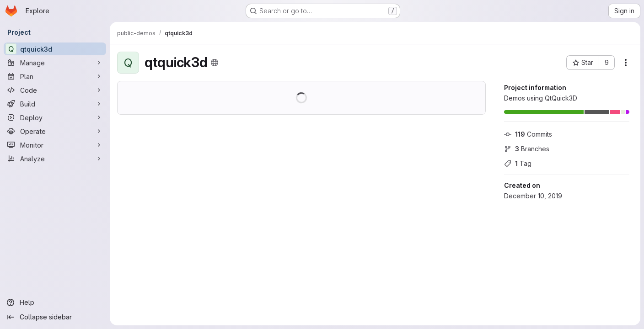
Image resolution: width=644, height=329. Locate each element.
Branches (527, 149)
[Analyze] (55, 159)
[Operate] (55, 131)
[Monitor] (55, 145)
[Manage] (55, 63)
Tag (518, 163)
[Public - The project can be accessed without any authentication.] (215, 63)
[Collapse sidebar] (55, 317)
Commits (528, 134)
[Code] (55, 90)
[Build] (55, 104)
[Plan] (55, 76)
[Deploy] (55, 117)
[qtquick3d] (55, 49)
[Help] (55, 302)
